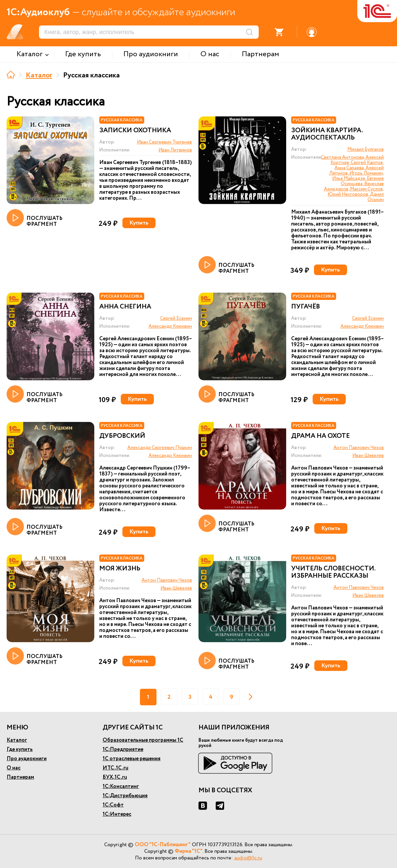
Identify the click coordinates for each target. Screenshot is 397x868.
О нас (14, 768)
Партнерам (20, 777)
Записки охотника (135, 131)
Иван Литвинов (175, 150)
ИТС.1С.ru (115, 768)
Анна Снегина (125, 307)
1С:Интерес (117, 814)
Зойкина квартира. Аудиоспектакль (327, 134)
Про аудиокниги (27, 759)
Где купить (20, 749)
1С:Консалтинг (121, 786)
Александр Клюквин (170, 326)
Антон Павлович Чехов (359, 448)
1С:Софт (113, 805)
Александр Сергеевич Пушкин (160, 448)
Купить (139, 223)
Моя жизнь (120, 569)
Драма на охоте (320, 436)
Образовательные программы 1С (143, 740)
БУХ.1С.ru (115, 777)
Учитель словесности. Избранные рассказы (333, 572)
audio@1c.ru (248, 858)
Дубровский (122, 436)
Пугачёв (306, 307)
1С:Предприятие (123, 749)
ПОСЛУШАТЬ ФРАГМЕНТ (35, 218)
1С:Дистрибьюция (125, 796)
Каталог (39, 75)
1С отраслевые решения (132, 759)
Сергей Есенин (176, 318)
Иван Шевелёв (368, 456)
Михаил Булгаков (366, 149)
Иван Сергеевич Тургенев (164, 142)
